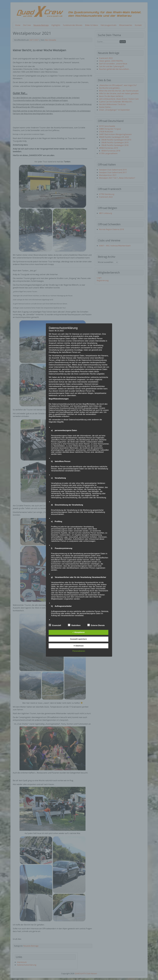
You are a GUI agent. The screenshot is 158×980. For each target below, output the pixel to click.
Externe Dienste (96, 625)
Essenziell (55, 625)
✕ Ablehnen (79, 646)
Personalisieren (79, 651)
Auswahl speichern (79, 639)
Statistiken (74, 625)
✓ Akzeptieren (79, 632)
